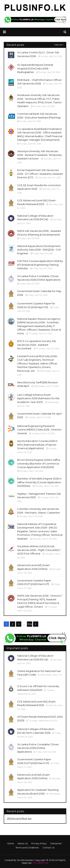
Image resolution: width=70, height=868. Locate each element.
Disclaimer (56, 843)
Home (11, 843)
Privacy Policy (39, 843)
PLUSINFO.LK (41, 863)
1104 (30, 624)
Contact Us (49, 848)
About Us (23, 843)
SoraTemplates (25, 860)
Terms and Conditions (27, 848)
